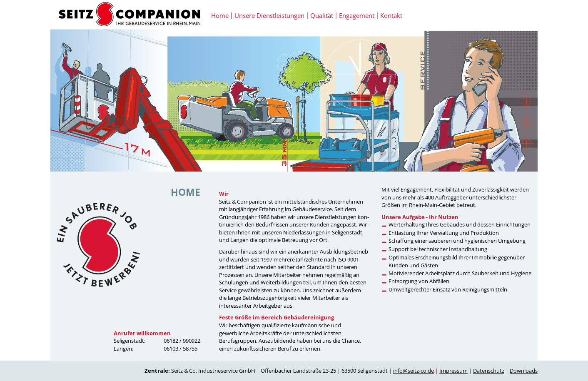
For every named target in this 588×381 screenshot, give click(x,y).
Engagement (357, 16)
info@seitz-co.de (414, 371)
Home (220, 16)
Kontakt (391, 16)
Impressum (453, 371)
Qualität (322, 16)
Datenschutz (489, 371)
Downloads (524, 371)
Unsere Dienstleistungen (269, 16)
